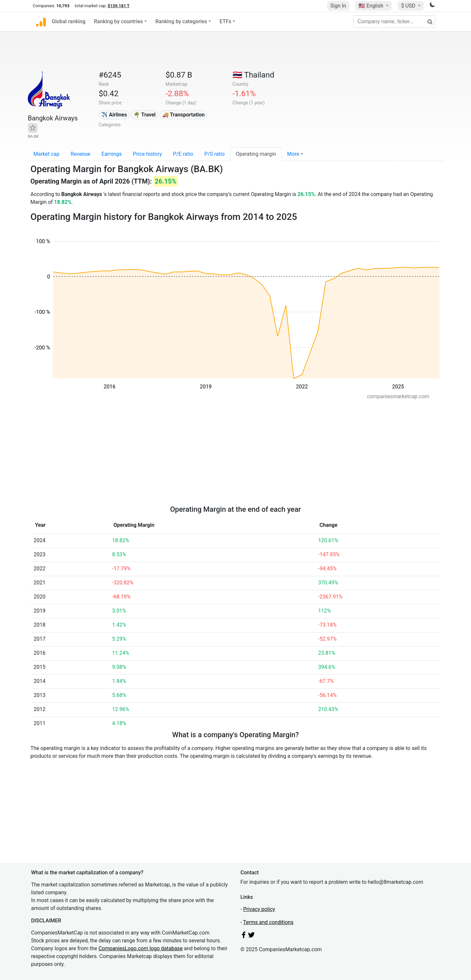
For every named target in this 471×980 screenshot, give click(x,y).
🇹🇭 (253, 75)
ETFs (225, 21)
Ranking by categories (181, 21)
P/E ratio (183, 154)
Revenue (81, 154)
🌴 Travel (145, 115)
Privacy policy (259, 909)
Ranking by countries (118, 21)
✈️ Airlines (114, 115)
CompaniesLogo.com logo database (140, 948)
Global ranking (69, 21)
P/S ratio (215, 154)
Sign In (338, 6)
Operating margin (256, 154)
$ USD (409, 6)
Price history (147, 154)
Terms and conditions (268, 922)
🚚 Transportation (183, 115)
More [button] (293, 154)
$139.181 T (119, 6)
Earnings (112, 154)
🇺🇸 (372, 6)
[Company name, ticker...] (394, 22)
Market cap (46, 154)
